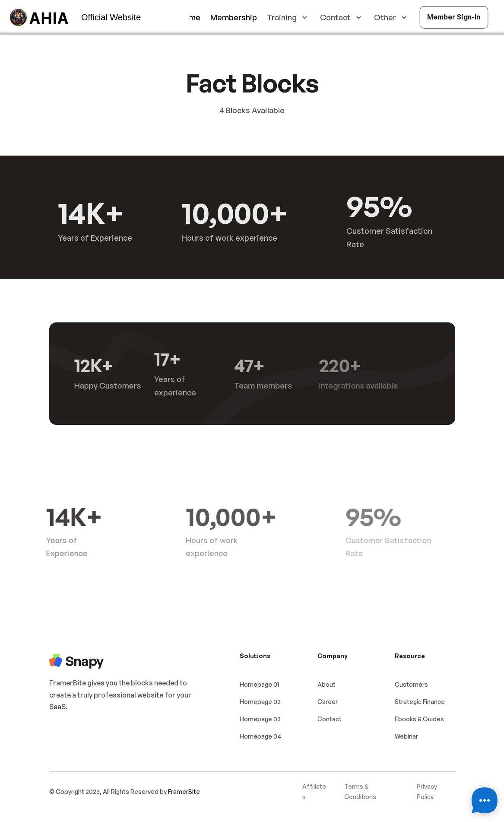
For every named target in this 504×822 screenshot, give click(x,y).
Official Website (111, 17)
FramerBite (184, 792)
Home (189, 17)
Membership (234, 17)
